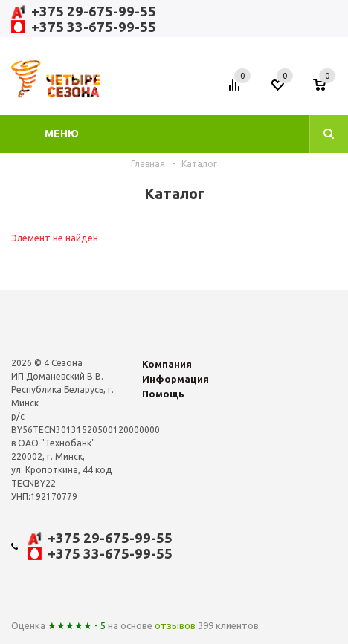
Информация (175, 379)
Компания (167, 364)
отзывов (175, 625)
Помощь (163, 394)
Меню (62, 134)
